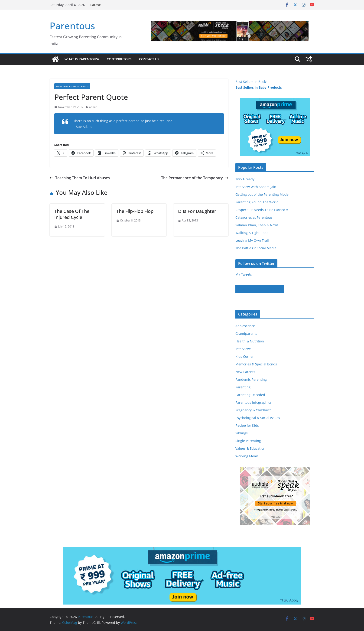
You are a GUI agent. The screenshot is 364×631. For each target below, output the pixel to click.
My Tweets (244, 274)
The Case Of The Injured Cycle (72, 214)
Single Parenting (248, 441)
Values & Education (250, 448)
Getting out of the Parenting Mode (262, 194)
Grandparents (246, 333)
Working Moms (247, 456)
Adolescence (245, 326)
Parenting (243, 387)
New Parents (245, 372)
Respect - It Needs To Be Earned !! (262, 210)
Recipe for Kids (247, 425)
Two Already (245, 179)
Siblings (242, 433)
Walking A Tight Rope (252, 233)
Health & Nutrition (250, 341)
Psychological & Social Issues (258, 418)
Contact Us (149, 59)
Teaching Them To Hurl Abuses (80, 178)
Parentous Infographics (253, 402)
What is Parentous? (82, 59)
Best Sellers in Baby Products (259, 87)
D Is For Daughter (197, 211)
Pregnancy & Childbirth (253, 410)
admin (93, 107)
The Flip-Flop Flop (135, 211)
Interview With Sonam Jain (256, 187)
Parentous (72, 26)
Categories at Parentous (254, 217)
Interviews (243, 349)
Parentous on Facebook (260, 289)
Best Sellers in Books (251, 82)
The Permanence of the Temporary (195, 178)
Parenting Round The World (257, 202)
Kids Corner (245, 356)
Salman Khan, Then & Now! (257, 225)
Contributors (119, 59)
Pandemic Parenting (251, 379)
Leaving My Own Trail (252, 240)
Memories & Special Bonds (72, 86)
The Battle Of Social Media (256, 248)
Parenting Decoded (250, 395)
